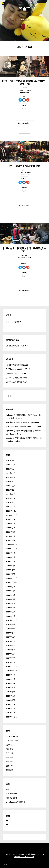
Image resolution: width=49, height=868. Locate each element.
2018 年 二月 (11, 612)
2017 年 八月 (11, 637)
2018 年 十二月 (12, 578)
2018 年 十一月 (12, 582)
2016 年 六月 (11, 692)
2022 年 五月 (11, 482)
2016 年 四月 (11, 700)
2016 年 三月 (11, 704)
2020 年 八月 (11, 528)
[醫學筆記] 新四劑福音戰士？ (17, 382)
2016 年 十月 (11, 675)
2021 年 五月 (11, 498)
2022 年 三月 (11, 486)
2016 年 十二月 (12, 666)
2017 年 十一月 (12, 625)
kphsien (25, 88)
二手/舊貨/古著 (12, 741)
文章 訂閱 (11, 794)
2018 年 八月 (11, 587)
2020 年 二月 (11, 536)
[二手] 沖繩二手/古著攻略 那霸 (25, 166)
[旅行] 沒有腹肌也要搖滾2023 (17, 346)
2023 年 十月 (11, 461)
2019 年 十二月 (12, 545)
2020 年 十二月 (12, 511)
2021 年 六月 (11, 494)
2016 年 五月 (11, 696)
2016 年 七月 (11, 688)
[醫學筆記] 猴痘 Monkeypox (17, 373)
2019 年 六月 (11, 570)
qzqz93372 (10, 438)
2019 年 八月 (11, 561)
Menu (6, 865)
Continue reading (25, 124)
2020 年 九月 (11, 524)
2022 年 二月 (11, 490)
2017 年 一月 (11, 662)
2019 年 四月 (11, 574)
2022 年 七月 (11, 473)
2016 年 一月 (11, 713)
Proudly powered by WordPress (17, 854)
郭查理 (24, 9)
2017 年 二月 (11, 658)
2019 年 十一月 (12, 549)
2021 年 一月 (11, 507)
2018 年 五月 (11, 599)
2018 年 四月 (11, 604)
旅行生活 (9, 753)
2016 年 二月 (11, 709)
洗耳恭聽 (9, 757)
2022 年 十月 (11, 465)
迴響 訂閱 (11, 798)
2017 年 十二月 (12, 620)
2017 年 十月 (11, 629)
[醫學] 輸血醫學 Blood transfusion (29, 422)
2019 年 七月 (11, 566)
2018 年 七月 (11, 591)
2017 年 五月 (11, 646)
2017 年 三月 (11, 654)
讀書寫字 (9, 766)
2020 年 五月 (11, 532)
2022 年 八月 (11, 469)
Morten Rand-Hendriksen (24, 857)
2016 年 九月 (11, 679)
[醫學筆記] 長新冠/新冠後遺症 (17, 378)
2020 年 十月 (11, 519)
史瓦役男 (9, 745)
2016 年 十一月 (12, 671)
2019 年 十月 (11, 553)
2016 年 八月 (11, 683)
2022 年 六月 (11, 477)
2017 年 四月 (11, 650)
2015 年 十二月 (12, 717)
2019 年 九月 (11, 557)
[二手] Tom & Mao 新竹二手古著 (18, 369)
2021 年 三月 (11, 503)
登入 (8, 789)
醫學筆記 (9, 770)
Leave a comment (25, 92)
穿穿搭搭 (9, 762)
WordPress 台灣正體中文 (16, 802)
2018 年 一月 (11, 616)
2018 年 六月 (11, 595)
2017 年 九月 (11, 633)
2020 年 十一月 (12, 515)
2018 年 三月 (11, 608)
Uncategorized (12, 736)
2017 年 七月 (11, 641)
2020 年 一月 (11, 540)
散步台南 (9, 749)
